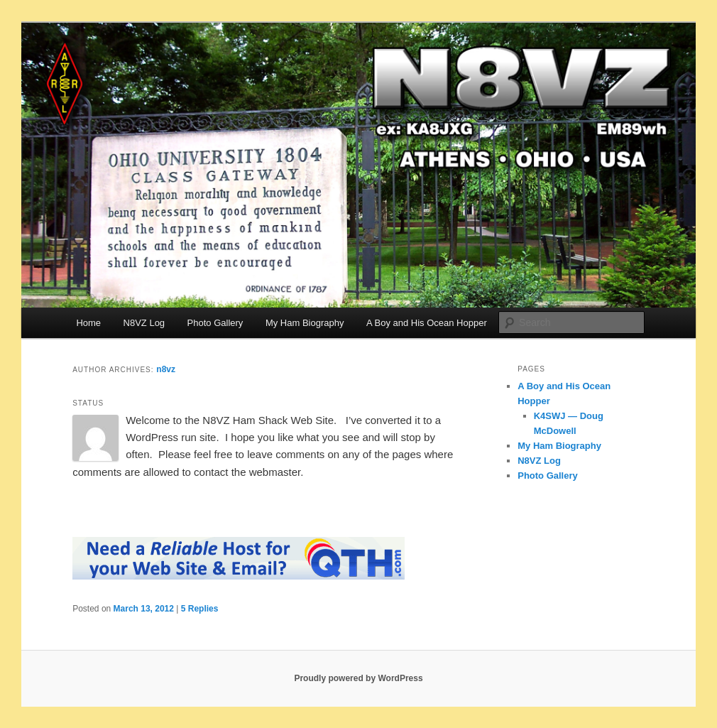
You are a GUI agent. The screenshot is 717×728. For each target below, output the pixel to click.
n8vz (166, 369)
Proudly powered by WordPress (358, 678)
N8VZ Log (144, 323)
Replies (200, 609)
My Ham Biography (305, 323)
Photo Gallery (215, 323)
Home (88, 323)
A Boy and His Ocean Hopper (427, 323)
